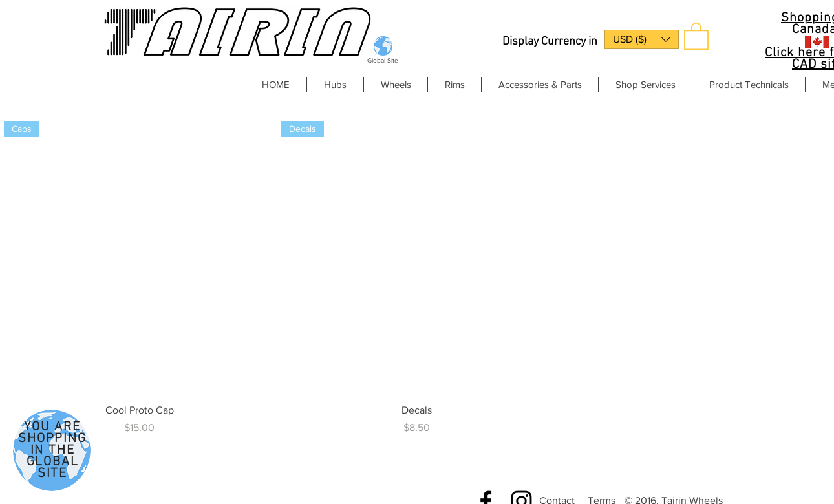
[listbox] (642, 39)
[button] (642, 39)
